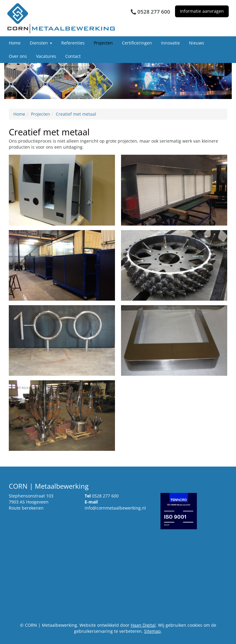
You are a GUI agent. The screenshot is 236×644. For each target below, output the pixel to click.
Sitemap (152, 631)
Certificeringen (137, 43)
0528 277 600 (105, 496)
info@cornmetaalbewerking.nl (115, 508)
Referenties (73, 43)
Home (15, 43)
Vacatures (46, 56)
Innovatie (170, 43)
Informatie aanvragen (202, 11)
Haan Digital (143, 625)
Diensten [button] (41, 43)
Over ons (18, 56)
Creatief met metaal (76, 114)
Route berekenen (26, 508)
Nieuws (197, 43)
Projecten (103, 43)
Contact (73, 56)
